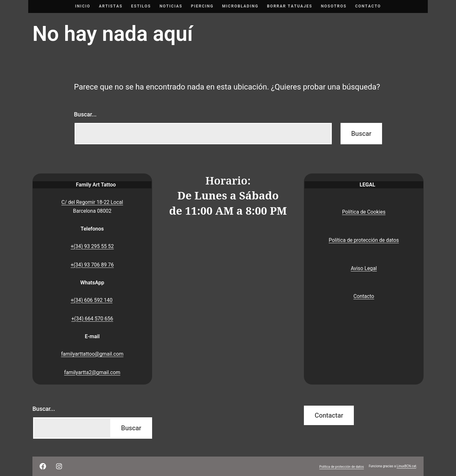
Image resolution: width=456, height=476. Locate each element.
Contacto (368, 6)
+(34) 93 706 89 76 (92, 265)
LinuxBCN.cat (406, 466)
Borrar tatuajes (290, 6)
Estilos (141, 6)
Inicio (83, 6)
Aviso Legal (364, 268)
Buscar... (85, 114)
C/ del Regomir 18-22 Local (92, 202)
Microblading (240, 6)
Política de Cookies (364, 212)
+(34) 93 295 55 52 (92, 246)
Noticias (171, 6)
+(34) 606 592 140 (92, 300)
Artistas (111, 6)
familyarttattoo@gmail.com (92, 354)
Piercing (202, 6)
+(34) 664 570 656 (92, 319)
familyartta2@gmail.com (92, 372)
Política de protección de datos (364, 240)
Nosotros (334, 6)
